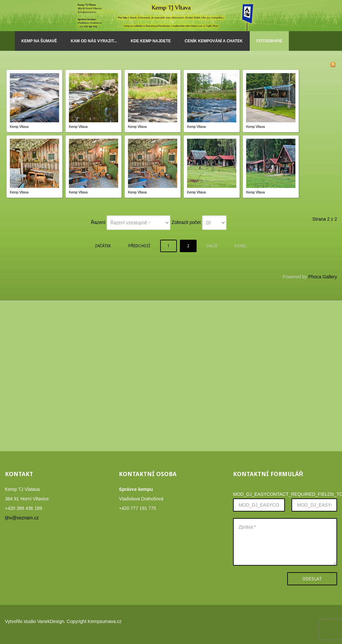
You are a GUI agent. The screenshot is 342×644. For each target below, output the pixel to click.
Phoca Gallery (323, 277)
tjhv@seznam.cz (22, 518)
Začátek (103, 246)
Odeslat (312, 579)
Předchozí (139, 246)
